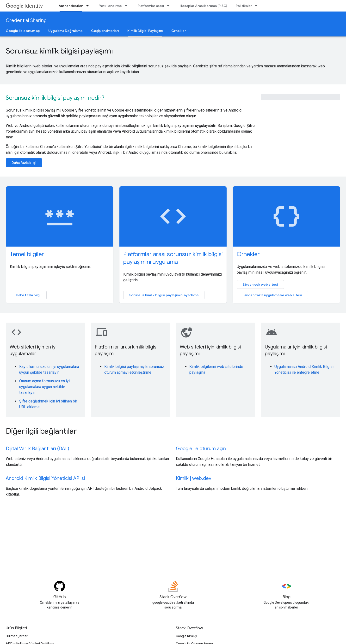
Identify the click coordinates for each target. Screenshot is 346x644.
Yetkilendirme (110, 6)
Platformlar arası (151, 6)
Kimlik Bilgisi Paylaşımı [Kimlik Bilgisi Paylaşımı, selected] (145, 31)
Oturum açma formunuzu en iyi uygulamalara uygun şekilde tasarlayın (44, 387)
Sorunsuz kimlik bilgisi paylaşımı (59, 51)
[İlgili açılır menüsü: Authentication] (89, 6)
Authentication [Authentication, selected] (71, 6)
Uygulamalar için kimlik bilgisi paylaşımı (296, 350)
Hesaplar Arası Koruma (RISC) (203, 6)
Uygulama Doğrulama (65, 31)
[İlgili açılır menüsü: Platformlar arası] (170, 6)
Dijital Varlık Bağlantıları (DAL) (37, 449)
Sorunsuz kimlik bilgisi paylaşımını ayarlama (164, 295)
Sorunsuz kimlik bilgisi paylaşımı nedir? (55, 98)
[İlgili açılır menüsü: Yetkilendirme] (128, 6)
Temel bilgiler (27, 254)
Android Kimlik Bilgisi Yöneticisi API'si (45, 478)
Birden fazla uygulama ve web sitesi (273, 295)
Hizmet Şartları (17, 636)
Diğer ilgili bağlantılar (41, 431)
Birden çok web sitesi (260, 284)
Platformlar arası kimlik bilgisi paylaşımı (126, 350)
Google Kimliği (186, 636)
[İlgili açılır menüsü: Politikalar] (258, 6)
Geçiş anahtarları (105, 31)
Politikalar (244, 6)
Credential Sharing (26, 21)
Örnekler (179, 31)
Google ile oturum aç (23, 31)
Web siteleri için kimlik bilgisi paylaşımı (210, 350)
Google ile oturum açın (201, 449)
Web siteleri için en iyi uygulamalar (33, 350)
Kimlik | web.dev (194, 478)
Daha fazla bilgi (24, 163)
